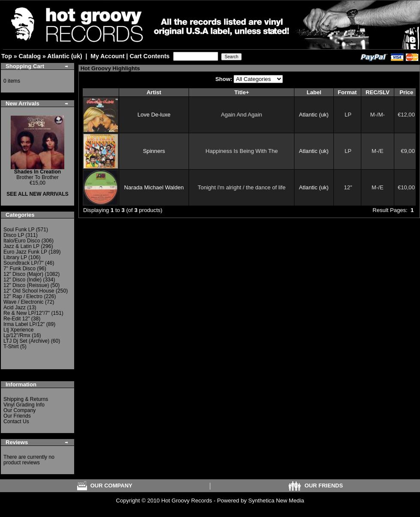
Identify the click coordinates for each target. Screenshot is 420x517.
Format (347, 92)
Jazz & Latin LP (21, 246)
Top (7, 56)
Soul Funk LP (19, 230)
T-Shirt (11, 347)
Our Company (19, 410)
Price (406, 92)
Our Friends (17, 416)
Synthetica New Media (276, 501)
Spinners (154, 151)
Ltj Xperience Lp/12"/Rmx (19, 333)
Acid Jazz (15, 308)
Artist (154, 92)
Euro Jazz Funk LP (25, 252)
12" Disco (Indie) (22, 280)
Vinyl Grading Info (24, 405)
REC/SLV (378, 92)
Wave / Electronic (24, 302)
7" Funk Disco (19, 269)
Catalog (30, 56)
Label (314, 92)
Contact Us (16, 421)
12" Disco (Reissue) (26, 285)
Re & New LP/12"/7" (27, 313)
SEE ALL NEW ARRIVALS (37, 194)
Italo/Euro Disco (22, 241)
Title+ (242, 92)
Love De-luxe (154, 115)
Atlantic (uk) (64, 56)
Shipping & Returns (26, 399)
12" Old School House (29, 291)
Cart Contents (149, 56)
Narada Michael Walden (154, 187)
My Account (107, 56)
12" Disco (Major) (23, 274)
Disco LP (14, 235)
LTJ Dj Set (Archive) (26, 341)
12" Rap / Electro (23, 296)
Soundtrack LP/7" (24, 263)
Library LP (15, 257)
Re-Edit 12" (16, 319)
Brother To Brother (38, 175)
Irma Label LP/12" (24, 324)
